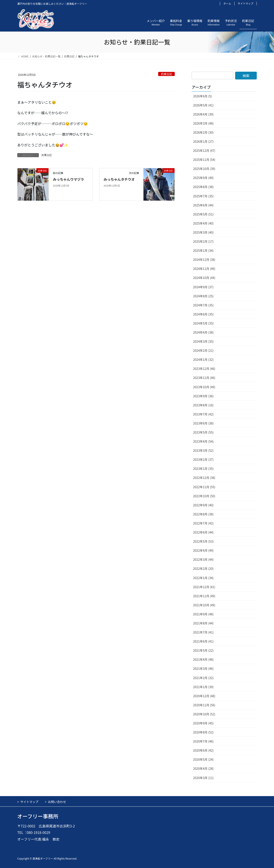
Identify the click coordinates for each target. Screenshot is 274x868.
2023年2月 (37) (203, 459)
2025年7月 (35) (203, 196)
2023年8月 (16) (203, 405)
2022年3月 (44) (203, 559)
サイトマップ (246, 3)
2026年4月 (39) (203, 114)
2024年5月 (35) (203, 323)
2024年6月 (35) (203, 314)
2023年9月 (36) (203, 396)
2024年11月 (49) (204, 269)
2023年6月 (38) (203, 423)
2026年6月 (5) (202, 96)
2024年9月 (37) (203, 287)
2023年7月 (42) (203, 414)
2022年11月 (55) (204, 487)
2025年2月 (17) (203, 241)
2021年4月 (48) (203, 659)
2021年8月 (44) (203, 623)
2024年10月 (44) (204, 278)
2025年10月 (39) (204, 169)
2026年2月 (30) (203, 132)
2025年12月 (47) (204, 150)
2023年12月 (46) (204, 369)
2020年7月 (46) (203, 741)
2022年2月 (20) (203, 569)
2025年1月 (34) (203, 250)
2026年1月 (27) (203, 141)
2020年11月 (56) (204, 705)
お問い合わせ (57, 802)
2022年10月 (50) (204, 496)
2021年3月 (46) (203, 668)
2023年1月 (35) (203, 469)
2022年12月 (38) (204, 478)
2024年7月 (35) (203, 305)
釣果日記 (166, 74)
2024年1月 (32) (203, 360)
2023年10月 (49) (204, 387)
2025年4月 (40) (203, 223)
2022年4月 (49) (203, 550)
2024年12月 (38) (204, 260)
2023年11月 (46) (204, 378)
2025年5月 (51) (203, 214)
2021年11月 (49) (204, 596)
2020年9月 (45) (203, 723)
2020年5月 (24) (203, 759)
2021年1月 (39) (203, 687)
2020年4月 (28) (203, 768)
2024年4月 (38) (203, 332)
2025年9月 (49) (203, 178)
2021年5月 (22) (203, 650)
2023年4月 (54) (203, 441)
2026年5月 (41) (203, 105)
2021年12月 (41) (204, 587)
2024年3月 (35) (203, 341)
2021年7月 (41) (203, 632)
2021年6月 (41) (203, 641)
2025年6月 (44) (203, 205)
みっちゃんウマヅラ (68, 179)
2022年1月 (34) (203, 578)
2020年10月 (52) (204, 714)
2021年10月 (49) (204, 605)
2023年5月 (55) (203, 432)
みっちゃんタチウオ (119, 179)
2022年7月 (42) (203, 523)
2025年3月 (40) (203, 232)
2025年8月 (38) (203, 187)
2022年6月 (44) (203, 532)
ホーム (227, 3)
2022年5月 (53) (203, 541)
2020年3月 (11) (203, 778)
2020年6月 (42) (203, 750)
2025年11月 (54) (204, 160)
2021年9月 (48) (203, 614)
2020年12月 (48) (204, 696)
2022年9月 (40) (203, 505)
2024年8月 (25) (203, 296)
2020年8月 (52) (203, 732)
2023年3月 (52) (203, 450)
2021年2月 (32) (203, 678)
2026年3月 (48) (203, 123)
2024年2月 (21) (203, 350)
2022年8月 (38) (203, 514)
